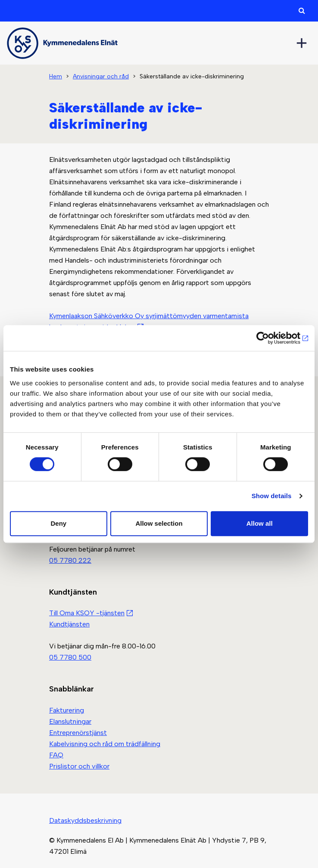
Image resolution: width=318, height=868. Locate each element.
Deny (58, 523)
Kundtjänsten (69, 624)
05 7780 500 (70, 657)
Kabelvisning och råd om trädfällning (105, 744)
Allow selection (159, 523)
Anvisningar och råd (101, 76)
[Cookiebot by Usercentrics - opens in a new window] (270, 338)
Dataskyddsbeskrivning (85, 820)
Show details (272, 496)
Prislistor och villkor (79, 766)
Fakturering (67, 710)
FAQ (56, 755)
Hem (56, 76)
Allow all (260, 523)
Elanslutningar (70, 721)
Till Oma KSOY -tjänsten (87, 613)
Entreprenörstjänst (78, 733)
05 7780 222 (70, 560)
